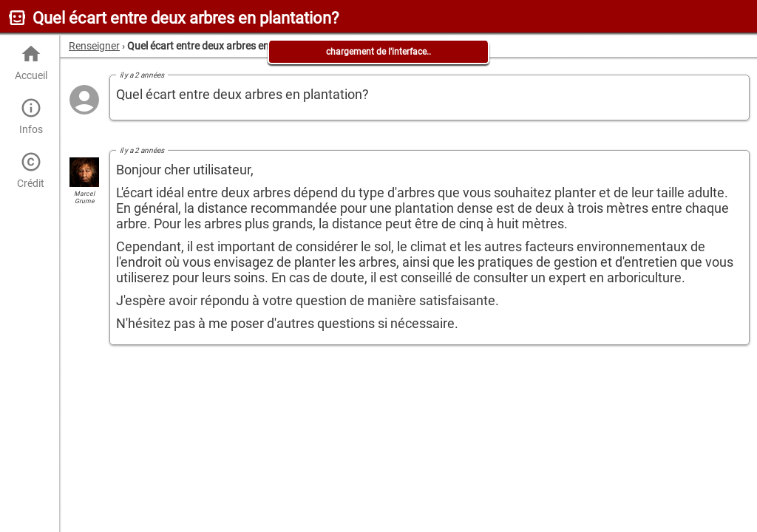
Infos (31, 116)
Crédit (31, 170)
